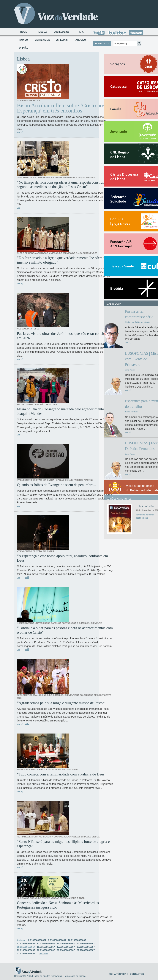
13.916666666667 (66, 944)
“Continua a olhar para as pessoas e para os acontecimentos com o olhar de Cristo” (65, 630)
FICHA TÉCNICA (118, 974)
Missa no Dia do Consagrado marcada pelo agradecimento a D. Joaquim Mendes (64, 411)
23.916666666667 (26, 954)
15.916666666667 (26, 947)
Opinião (24, 48)
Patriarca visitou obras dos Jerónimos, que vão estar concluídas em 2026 (64, 336)
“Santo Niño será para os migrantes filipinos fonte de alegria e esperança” (63, 844)
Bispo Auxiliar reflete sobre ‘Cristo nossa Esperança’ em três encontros (63, 108)
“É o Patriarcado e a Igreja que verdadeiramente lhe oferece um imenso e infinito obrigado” (64, 260)
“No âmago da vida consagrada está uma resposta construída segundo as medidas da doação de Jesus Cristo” (62, 184)
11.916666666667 (26, 944)
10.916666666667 (77, 940)
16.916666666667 (46, 947)
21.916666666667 (66, 950)
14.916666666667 (86, 944)
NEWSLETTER (102, 44)
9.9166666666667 (57, 940)
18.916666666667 (86, 947)
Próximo (43, 954)
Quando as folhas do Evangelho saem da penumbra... (56, 485)
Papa (81, 32)
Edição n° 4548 (145, 506)
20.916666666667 (46, 950)
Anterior (21, 940)
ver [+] (20, 132)
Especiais (62, 40)
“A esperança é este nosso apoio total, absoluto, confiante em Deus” (62, 558)
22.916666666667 (86, 950)
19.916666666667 (26, 950)
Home (24, 32)
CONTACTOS (137, 974)
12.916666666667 (46, 944)
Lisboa (43, 32)
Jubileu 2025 (62, 32)
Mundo (24, 40)
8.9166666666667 (37, 940)
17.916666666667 (66, 947)
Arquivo (81, 40)
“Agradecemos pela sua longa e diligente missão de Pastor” (61, 703)
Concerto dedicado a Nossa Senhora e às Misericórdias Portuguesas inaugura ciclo (58, 905)
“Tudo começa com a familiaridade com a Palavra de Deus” (62, 774)
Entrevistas (43, 40)
